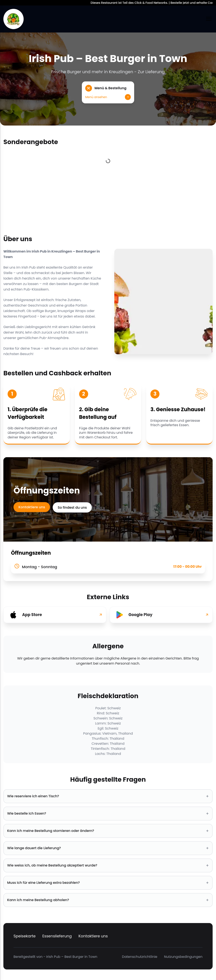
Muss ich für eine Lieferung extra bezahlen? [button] (108, 883)
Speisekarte (25, 936)
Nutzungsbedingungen (183, 957)
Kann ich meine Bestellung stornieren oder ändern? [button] (108, 831)
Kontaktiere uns (32, 507)
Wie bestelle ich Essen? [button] (108, 814)
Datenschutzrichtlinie (140, 957)
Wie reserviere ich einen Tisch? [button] (108, 796)
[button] (108, 92)
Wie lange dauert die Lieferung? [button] (108, 848)
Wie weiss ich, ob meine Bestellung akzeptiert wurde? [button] (108, 865)
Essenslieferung (57, 936)
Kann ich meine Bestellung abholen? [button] (108, 900)
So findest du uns (73, 508)
